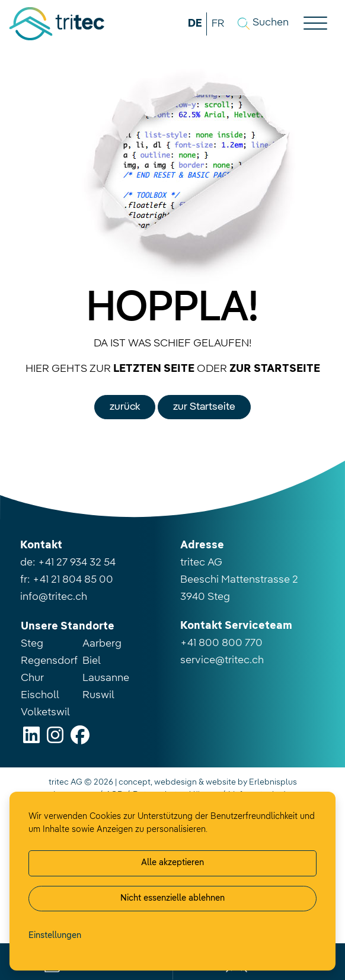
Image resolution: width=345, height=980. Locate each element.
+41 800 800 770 (221, 643)
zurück (125, 407)
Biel (92, 661)
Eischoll (40, 695)
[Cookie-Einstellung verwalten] (55, 936)
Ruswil (98, 695)
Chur (32, 678)
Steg (32, 644)
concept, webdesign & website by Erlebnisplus (208, 782)
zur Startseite (204, 407)
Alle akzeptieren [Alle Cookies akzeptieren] (172, 863)
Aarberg (102, 644)
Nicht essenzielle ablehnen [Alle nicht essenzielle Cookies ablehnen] (172, 898)
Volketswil (45, 712)
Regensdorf (49, 661)
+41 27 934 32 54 (77, 563)
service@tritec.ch (222, 660)
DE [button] (195, 24)
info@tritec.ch (54, 597)
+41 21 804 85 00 (73, 580)
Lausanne (106, 678)
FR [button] (218, 24)
